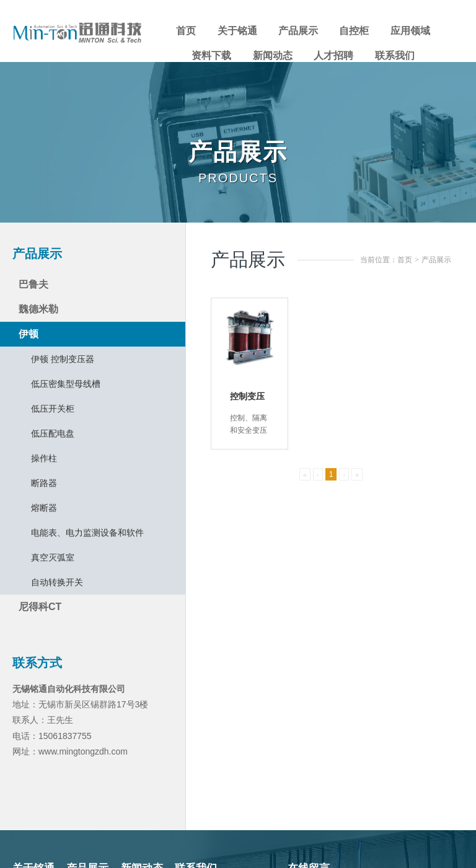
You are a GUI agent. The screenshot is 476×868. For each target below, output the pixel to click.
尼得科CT (40, 607)
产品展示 (298, 31)
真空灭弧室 (53, 557)
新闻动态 (273, 55)
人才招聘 (333, 55)
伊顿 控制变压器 (63, 359)
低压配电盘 (53, 433)
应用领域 (410, 31)
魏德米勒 (38, 309)
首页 (186, 31)
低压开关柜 (53, 409)
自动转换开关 (57, 582)
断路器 (44, 483)
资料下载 (211, 55)
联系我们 (395, 55)
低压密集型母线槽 (66, 384)
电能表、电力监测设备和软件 (87, 533)
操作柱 (44, 458)
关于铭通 (237, 31)
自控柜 (354, 31)
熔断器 (44, 508)
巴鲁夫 (33, 284)
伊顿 (29, 334)
